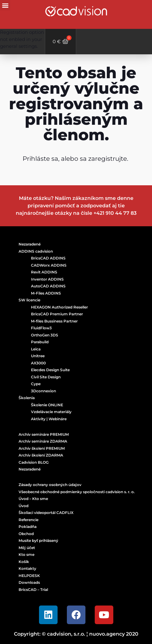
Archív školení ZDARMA (41, 455)
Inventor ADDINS (47, 279)
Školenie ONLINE (47, 405)
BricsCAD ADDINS (48, 258)
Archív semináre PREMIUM (44, 434)
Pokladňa (28, 527)
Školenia (27, 398)
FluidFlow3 (41, 328)
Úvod (24, 506)
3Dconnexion (43, 391)
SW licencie (29, 300)
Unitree (38, 356)
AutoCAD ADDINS (48, 286)
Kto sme (26, 554)
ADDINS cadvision (36, 251)
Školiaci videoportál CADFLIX (46, 513)
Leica (36, 349)
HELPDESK (29, 576)
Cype (36, 384)
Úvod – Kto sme (33, 499)
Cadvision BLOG (34, 462)
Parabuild (40, 342)
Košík (24, 562)
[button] (5, 5)
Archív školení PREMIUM (42, 448)
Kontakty (27, 568)
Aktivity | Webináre (49, 419)
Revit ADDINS (44, 272)
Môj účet (27, 548)
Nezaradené (30, 244)
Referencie (28, 520)
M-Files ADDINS (46, 293)
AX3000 (38, 363)
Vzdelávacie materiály (51, 412)
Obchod (26, 534)
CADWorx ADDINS (49, 265)
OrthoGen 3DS (45, 335)
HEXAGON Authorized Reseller (59, 307)
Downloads (29, 582)
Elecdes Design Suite (50, 370)
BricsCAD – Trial (33, 590)
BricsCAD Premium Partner (57, 314)
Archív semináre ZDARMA (43, 441)
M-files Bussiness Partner (54, 321)
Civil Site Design (46, 377)
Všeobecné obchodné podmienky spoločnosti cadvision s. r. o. (77, 492)
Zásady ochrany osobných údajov (50, 485)
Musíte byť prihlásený (38, 540)
